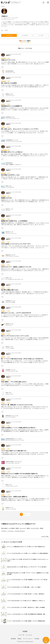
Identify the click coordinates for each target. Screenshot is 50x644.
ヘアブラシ (4, 531)
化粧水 (28, 528)
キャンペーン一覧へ (25, 42)
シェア (41, 35)
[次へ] (25, 514)
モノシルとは (29, 635)
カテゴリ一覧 (21, 635)
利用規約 (19, 639)
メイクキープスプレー (20, 531)
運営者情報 (13, 639)
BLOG (6, 30)
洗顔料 (17, 528)
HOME (25, 631)
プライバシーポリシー (28, 639)
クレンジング (23, 528)
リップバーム (10, 531)
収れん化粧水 (4, 528)
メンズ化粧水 (12, 528)
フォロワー (25, 35)
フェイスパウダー (35, 528)
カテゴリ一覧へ (45, 536)
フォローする (9, 35)
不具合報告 (37, 639)
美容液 (42, 528)
